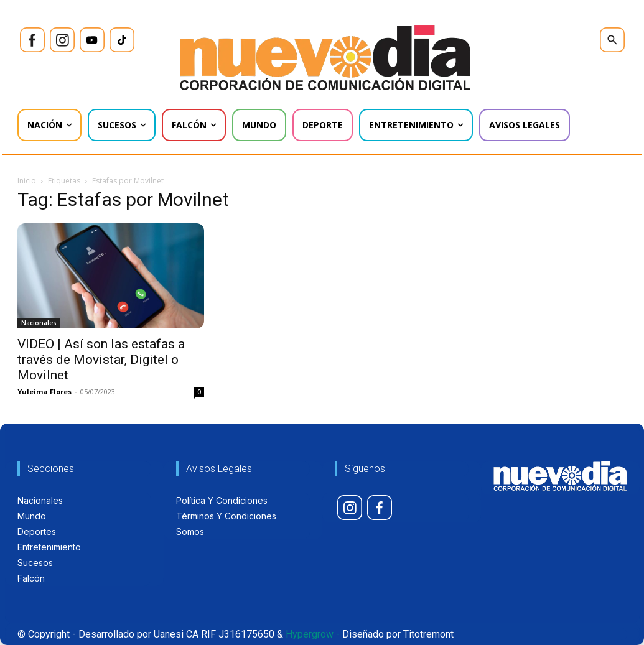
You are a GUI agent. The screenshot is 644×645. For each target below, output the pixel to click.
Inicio (27, 181)
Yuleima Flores (44, 392)
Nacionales (39, 323)
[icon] (32, 40)
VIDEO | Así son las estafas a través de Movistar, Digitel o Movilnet (101, 360)
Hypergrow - (313, 634)
